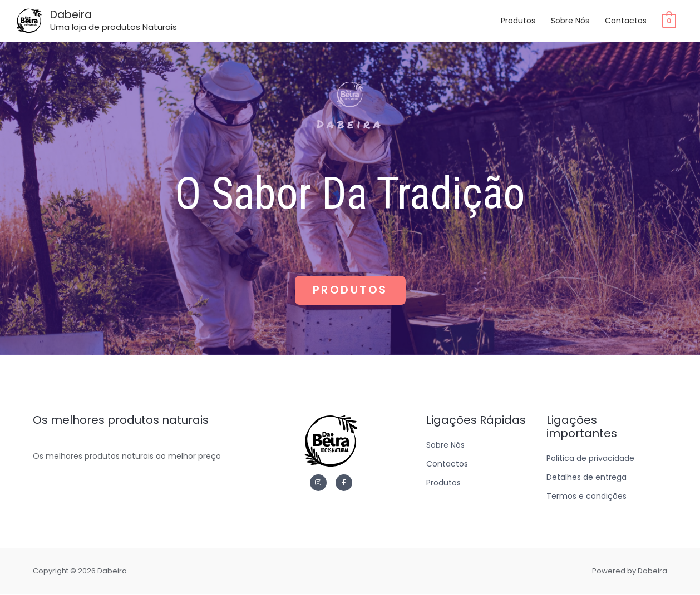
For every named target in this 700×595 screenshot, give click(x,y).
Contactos (626, 22)
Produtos (518, 22)
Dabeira (75, 16)
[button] (350, 291)
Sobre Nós (570, 22)
